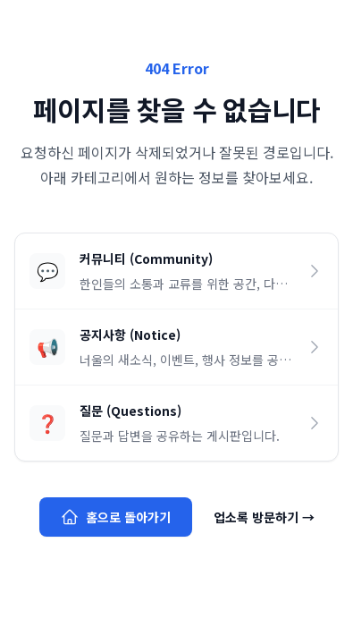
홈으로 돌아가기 (116, 517)
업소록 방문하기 (264, 517)
